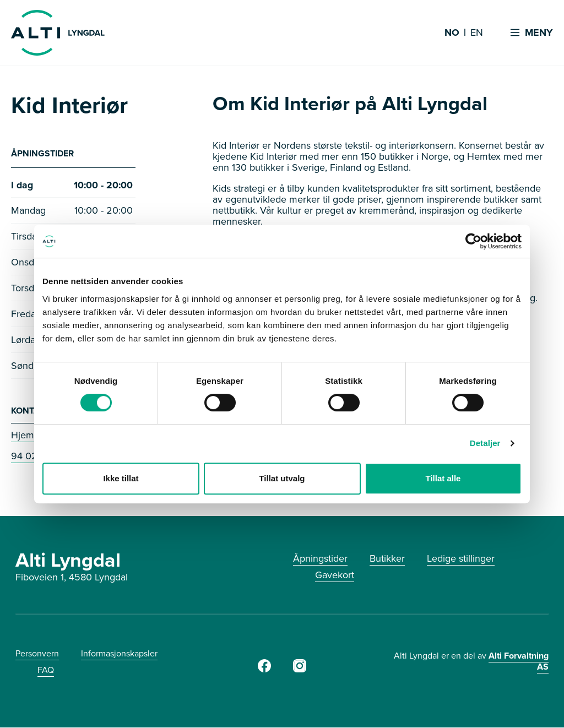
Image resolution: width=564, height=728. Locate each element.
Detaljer (485, 443)
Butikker (387, 559)
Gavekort (335, 575)
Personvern (37, 654)
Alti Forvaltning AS (519, 662)
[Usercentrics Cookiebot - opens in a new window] (473, 241)
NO (452, 33)
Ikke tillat (121, 478)
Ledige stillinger (461, 559)
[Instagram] (300, 670)
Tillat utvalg (282, 478)
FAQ (46, 670)
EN (477, 33)
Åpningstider (320, 559)
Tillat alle (443, 478)
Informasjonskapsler (119, 654)
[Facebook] (264, 670)
